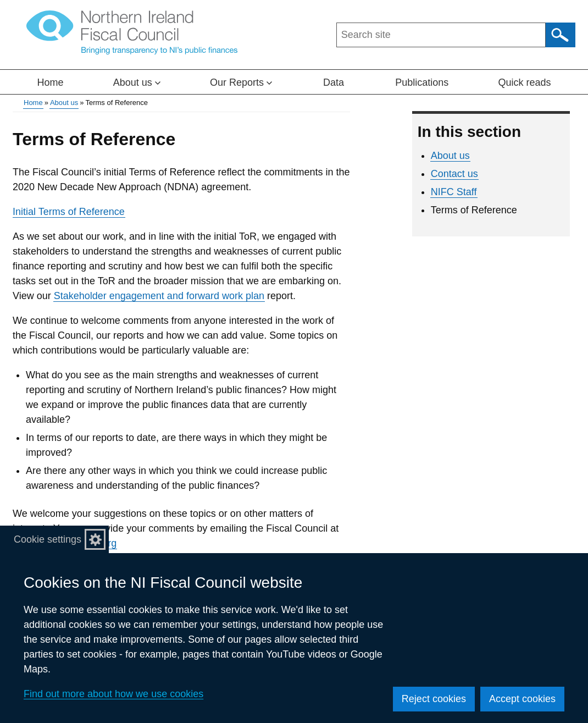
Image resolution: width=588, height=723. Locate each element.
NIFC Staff (454, 192)
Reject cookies (434, 699)
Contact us (454, 174)
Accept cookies (522, 699)
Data (334, 82)
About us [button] (137, 82)
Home (51, 82)
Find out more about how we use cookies (113, 694)
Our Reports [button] (241, 82)
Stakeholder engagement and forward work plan (159, 296)
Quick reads (524, 82)
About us (64, 103)
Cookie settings (48, 539)
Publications (422, 82)
